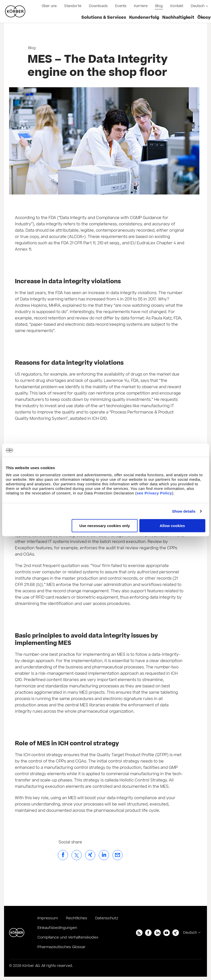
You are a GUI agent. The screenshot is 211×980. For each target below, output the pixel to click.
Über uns (49, 6)
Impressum (48, 918)
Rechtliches (77, 918)
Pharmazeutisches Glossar (61, 947)
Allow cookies (172, 526)
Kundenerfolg (144, 17)
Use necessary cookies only (105, 526)
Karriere (141, 6)
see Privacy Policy (154, 493)
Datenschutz (107, 918)
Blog (159, 6)
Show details (184, 511)
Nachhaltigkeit (178, 17)
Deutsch (198, 6)
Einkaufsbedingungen (57, 928)
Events (121, 6)
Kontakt (177, 6)
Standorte (73, 6)
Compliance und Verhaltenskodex (68, 937)
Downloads (98, 6)
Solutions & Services (104, 17)
